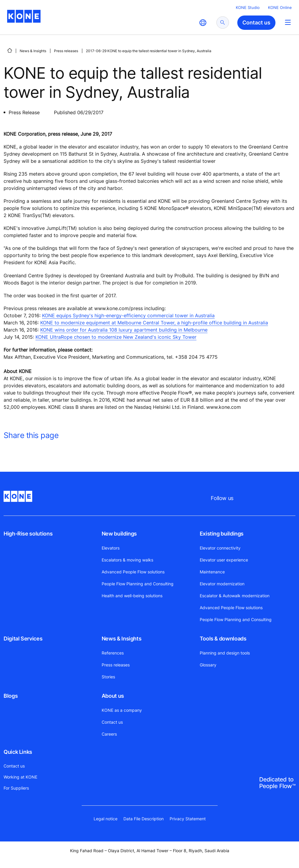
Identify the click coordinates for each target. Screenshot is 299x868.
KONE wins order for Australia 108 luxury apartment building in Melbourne (124, 330)
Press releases (66, 51)
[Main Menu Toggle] (288, 22)
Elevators (111, 548)
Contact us (112, 722)
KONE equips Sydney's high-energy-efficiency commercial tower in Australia (128, 315)
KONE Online (280, 7)
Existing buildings (222, 534)
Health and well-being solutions (132, 596)
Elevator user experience (224, 560)
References (113, 653)
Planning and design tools (225, 653)
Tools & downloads (223, 639)
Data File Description (144, 819)
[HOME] (10, 50)
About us (113, 696)
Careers (109, 734)
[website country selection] (203, 23)
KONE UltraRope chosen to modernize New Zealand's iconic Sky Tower (116, 337)
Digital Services (23, 639)
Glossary (208, 665)
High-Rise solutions (28, 534)
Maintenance (212, 572)
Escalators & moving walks (127, 560)
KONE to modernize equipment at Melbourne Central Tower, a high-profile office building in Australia (154, 323)
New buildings (119, 534)
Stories (108, 677)
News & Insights (33, 51)
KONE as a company (122, 710)
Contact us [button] (256, 23)
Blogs (11, 696)
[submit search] (223, 23)
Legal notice (106, 819)
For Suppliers (16, 788)
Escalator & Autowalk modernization (235, 596)
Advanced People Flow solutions (133, 572)
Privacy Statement (188, 819)
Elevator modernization (222, 584)
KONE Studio (248, 7)
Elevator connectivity (220, 548)
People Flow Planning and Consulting (138, 584)
